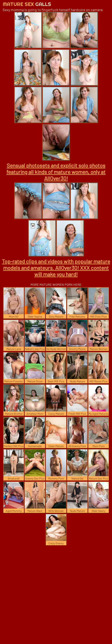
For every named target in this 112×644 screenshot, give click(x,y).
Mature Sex (27, 4)
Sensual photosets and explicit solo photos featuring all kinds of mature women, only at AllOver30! (56, 172)
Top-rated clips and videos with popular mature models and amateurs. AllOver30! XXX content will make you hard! (56, 268)
